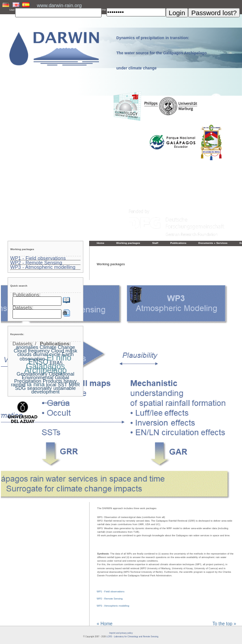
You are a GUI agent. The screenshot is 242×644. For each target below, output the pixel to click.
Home (100, 243)
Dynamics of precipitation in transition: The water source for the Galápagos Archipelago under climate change (162, 53)
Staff (155, 243)
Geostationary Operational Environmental (45, 376)
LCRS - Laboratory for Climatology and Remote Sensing (132, 637)
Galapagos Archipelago (45, 368)
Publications (178, 243)
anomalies (27, 347)
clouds (25, 354)
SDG (21, 388)
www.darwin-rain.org (59, 5)
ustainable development (53, 390)
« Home (105, 624)
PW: (104, 10)
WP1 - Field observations (111, 591)
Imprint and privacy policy (121, 633)
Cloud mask (64, 351)
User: (12, 10)
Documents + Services (213, 243)
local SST (57, 385)
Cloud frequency (32, 351)
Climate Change (57, 347)
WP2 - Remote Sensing (110, 599)
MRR (74, 385)
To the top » (224, 624)
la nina (36, 384)
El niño (59, 358)
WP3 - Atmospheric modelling (113, 606)
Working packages (128, 243)
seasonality (39, 388)
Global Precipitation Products (42, 379)
